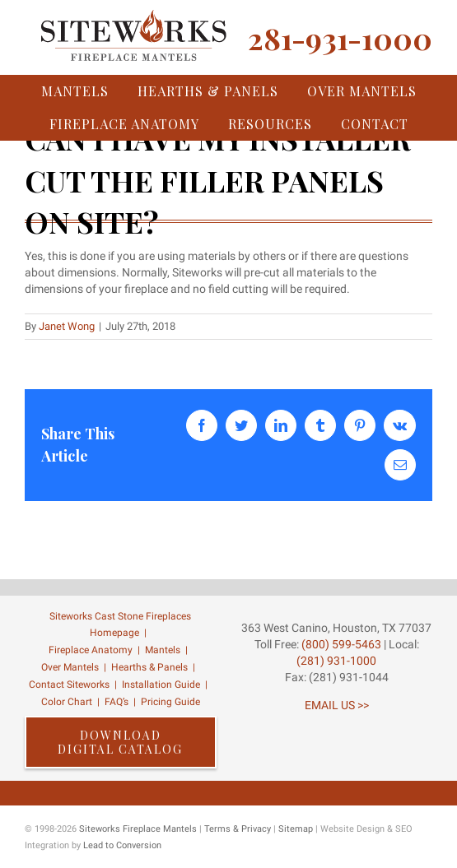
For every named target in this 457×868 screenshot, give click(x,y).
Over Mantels (70, 667)
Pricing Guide (170, 702)
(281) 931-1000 (336, 661)
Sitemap (296, 829)
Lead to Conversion (122, 845)
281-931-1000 (340, 38)
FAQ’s (117, 702)
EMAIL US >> (337, 705)
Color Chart (67, 702)
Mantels (163, 650)
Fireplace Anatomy (91, 650)
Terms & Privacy (238, 829)
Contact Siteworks (69, 685)
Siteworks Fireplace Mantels (138, 829)
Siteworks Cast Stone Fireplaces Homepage (120, 624)
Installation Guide (161, 685)
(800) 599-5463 (340, 644)
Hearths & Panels (149, 667)
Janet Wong (67, 326)
